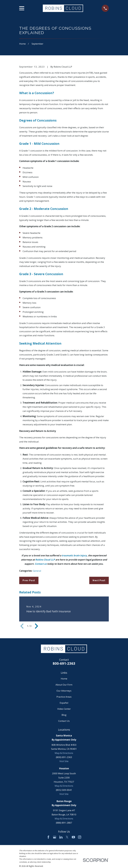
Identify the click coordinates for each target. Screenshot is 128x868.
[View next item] (36, 626)
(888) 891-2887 (64, 823)
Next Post (99, 580)
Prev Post (29, 580)
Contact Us (64, 721)
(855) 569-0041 (64, 790)
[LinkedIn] (61, 837)
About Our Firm (64, 685)
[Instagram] (80, 837)
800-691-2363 (64, 663)
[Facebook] (48, 837)
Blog (64, 715)
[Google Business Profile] (55, 837)
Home (64, 679)
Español (64, 703)
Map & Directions (64, 753)
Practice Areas (64, 697)
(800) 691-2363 (64, 757)
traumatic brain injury (74, 555)
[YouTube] (73, 837)
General (37, 571)
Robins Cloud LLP (45, 560)
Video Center (64, 709)
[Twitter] (67, 837)
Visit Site (64, 761)
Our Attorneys (64, 691)
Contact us (41, 564)
